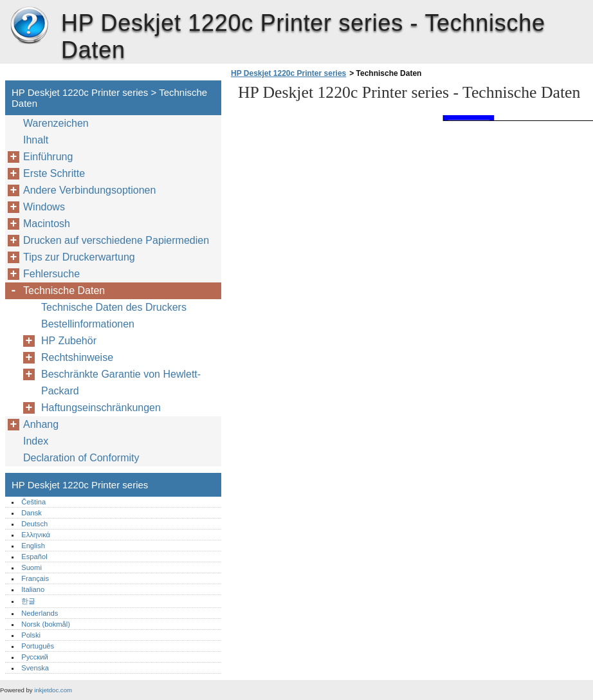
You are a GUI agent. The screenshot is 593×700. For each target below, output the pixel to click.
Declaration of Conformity (81, 458)
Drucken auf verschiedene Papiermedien (116, 240)
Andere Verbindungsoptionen (89, 190)
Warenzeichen (56, 123)
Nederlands (40, 613)
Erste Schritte (54, 173)
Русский (35, 657)
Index (36, 441)
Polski (31, 635)
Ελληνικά (36, 535)
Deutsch (34, 524)
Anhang (41, 424)
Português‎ (38, 646)
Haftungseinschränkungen (101, 408)
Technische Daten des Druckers (114, 307)
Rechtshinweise (77, 357)
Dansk (32, 513)
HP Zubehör (69, 341)
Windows (44, 207)
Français (35, 578)
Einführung (48, 157)
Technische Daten (64, 290)
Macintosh (47, 224)
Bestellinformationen (88, 324)
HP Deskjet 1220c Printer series (29, 26)
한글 (28, 601)
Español (34, 557)
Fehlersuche (51, 274)
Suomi (32, 567)
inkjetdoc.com (53, 690)
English (33, 546)
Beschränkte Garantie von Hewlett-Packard (121, 382)
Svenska (35, 668)
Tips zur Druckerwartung (79, 257)
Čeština (33, 502)
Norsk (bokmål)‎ (46, 624)
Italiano (33, 589)
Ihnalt (36, 140)
